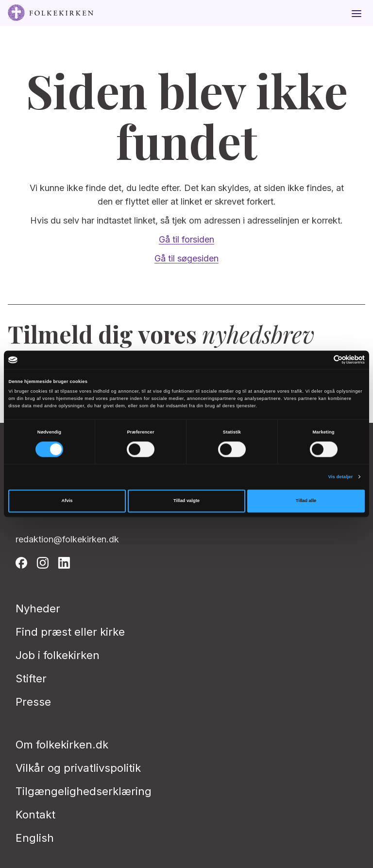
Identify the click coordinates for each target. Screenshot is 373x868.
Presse (33, 702)
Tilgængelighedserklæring (84, 791)
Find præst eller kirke (70, 632)
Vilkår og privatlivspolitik (78, 768)
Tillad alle (306, 501)
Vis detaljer (341, 477)
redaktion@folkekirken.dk (67, 539)
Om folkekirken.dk (62, 745)
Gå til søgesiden (186, 258)
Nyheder (38, 608)
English (35, 838)
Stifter (31, 678)
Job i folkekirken (58, 655)
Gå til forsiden (186, 239)
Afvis (67, 501)
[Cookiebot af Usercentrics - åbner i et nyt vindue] (322, 360)
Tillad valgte (186, 501)
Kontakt (35, 815)
